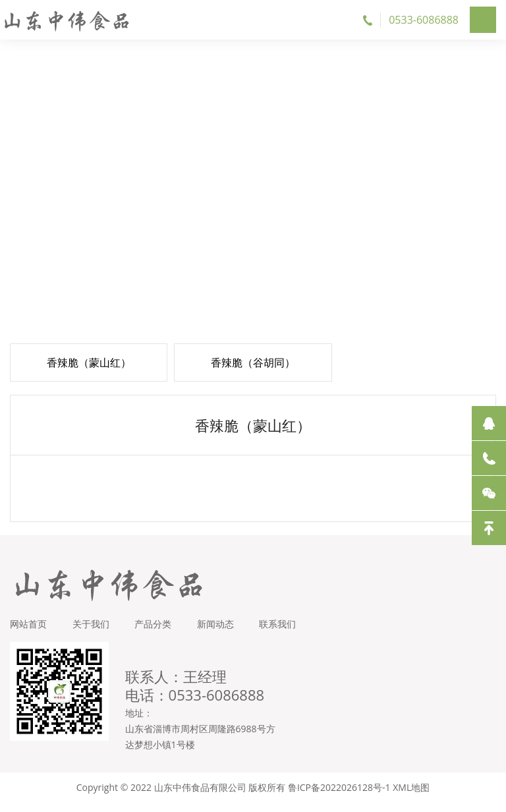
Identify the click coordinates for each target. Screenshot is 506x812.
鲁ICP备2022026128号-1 (339, 797)
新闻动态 (218, 633)
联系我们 (281, 633)
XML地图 (411, 797)
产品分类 (155, 633)
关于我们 (92, 633)
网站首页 (28, 633)
